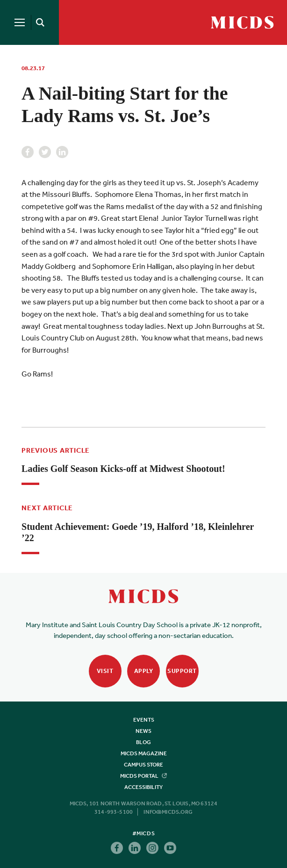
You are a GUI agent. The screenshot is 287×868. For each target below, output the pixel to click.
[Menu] (20, 22)
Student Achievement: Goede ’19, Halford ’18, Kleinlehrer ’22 (138, 532)
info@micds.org (168, 812)
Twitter (45, 152)
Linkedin (62, 152)
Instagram (152, 848)
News (143, 731)
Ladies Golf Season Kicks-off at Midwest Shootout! (123, 469)
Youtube (170, 848)
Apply (144, 671)
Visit (105, 671)
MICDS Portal (143, 776)
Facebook (28, 152)
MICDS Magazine (144, 753)
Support (182, 671)
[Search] (38, 22)
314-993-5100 (114, 812)
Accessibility (143, 787)
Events (144, 720)
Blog (143, 742)
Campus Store (143, 765)
